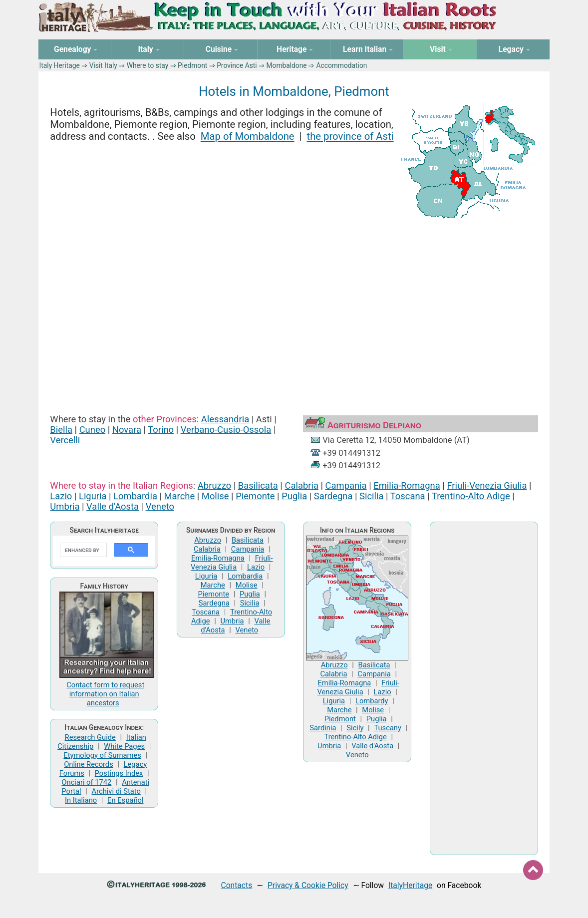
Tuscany (388, 728)
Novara (127, 430)
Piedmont (192, 65)
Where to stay (148, 65)
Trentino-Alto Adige (471, 496)
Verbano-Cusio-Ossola (226, 430)
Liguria (93, 496)
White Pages (124, 746)
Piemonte (255, 496)
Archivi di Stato (116, 791)
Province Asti (237, 65)
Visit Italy (103, 65)
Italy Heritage (60, 65)
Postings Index (119, 773)
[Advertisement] (294, 307)
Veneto (160, 506)
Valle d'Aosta (113, 506)
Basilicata (258, 485)
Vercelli (65, 440)
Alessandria (225, 419)
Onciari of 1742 (86, 782)
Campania (346, 485)
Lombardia (135, 496)
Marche (180, 496)
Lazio (61, 496)
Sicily (355, 728)
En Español (125, 800)
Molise (215, 496)
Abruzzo (214, 485)
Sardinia (323, 728)
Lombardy (372, 701)
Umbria (65, 506)
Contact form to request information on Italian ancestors (105, 694)
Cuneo (93, 430)
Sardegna (333, 496)
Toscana (408, 496)
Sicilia (371, 496)
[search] (82, 550)
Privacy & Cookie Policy (308, 885)
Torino (161, 430)
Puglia (294, 496)
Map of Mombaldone (248, 136)
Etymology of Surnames (102, 755)
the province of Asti (350, 136)
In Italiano (81, 800)
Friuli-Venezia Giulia (487, 485)
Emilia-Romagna (407, 485)
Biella (61, 430)
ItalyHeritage (410, 885)
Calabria (301, 485)
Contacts (237, 885)
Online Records (89, 764)
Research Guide (90, 737)
